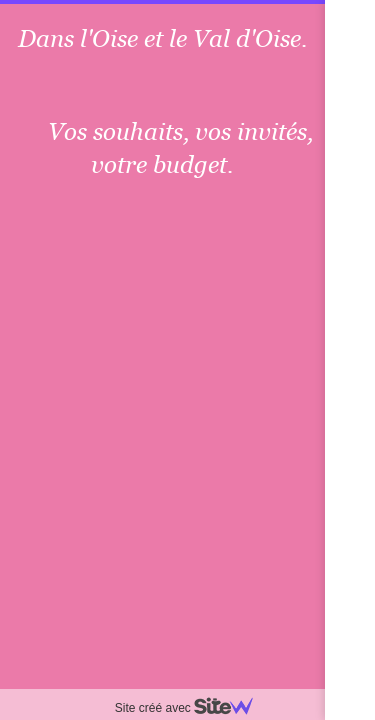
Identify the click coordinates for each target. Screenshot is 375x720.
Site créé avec (192, 708)
